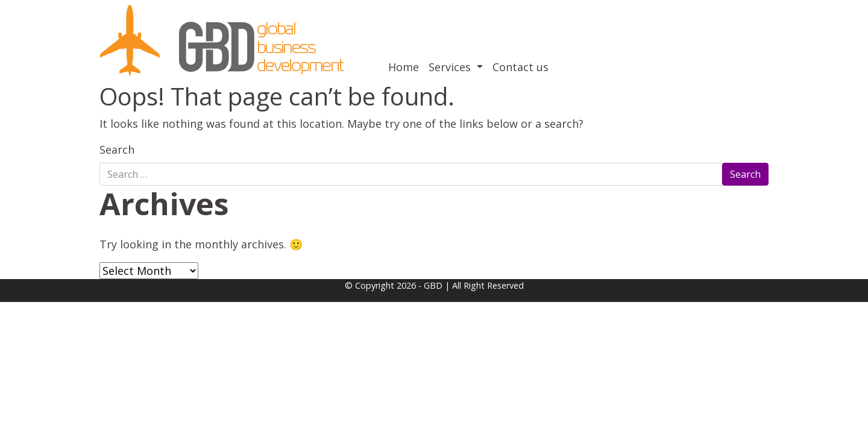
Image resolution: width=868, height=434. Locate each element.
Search (117, 149)
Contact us (520, 67)
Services (451, 67)
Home (404, 67)
